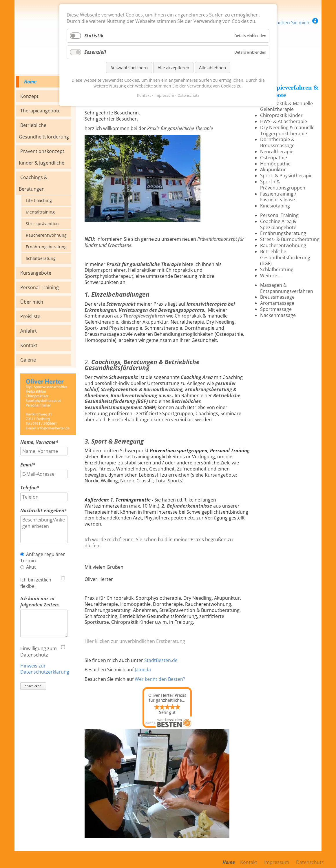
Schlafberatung (41, 258)
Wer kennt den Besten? (160, 679)
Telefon (32, 488)
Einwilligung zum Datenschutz (39, 652)
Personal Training (40, 287)
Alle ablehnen (212, 68)
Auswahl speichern (129, 68)
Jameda (143, 670)
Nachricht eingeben (44, 511)
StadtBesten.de (161, 660)
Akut (31, 567)
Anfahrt (29, 331)
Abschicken (33, 686)
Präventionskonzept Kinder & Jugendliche (42, 157)
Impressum (164, 95)
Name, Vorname (39, 442)
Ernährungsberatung (46, 247)
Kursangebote (36, 273)
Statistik (94, 36)
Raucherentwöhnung (46, 235)
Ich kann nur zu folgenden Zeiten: (40, 602)
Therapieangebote (40, 111)
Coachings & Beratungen (33, 183)
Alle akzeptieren (173, 68)
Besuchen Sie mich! (294, 23)
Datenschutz (188, 95)
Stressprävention (42, 224)
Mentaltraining (40, 212)
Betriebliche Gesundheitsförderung (44, 131)
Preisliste (30, 316)
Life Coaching (39, 200)
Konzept (29, 96)
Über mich (32, 302)
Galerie (28, 360)
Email (32, 465)
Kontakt (29, 345)
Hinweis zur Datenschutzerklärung (45, 669)
